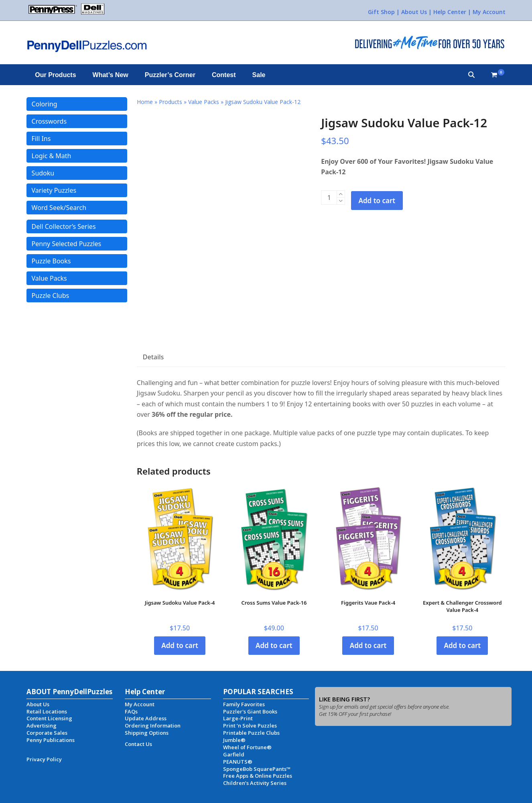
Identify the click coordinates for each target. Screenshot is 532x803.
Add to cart (377, 201)
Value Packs (204, 102)
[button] (471, 75)
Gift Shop (381, 12)
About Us (414, 12)
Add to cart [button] (180, 645)
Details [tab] (153, 357)
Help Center (450, 12)
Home (145, 102)
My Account (489, 12)
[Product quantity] (329, 198)
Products (171, 102)
